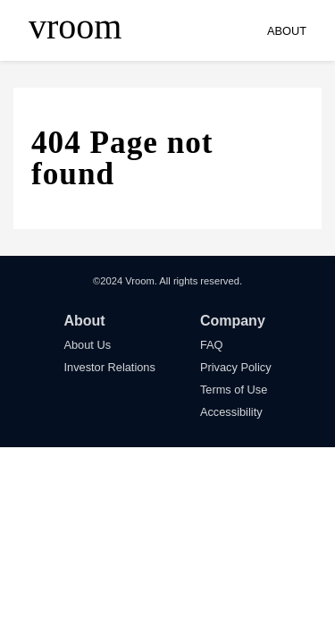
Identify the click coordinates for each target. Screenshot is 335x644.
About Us (87, 345)
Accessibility (231, 412)
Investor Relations (109, 367)
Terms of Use (234, 390)
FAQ (212, 345)
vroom (75, 27)
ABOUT (287, 31)
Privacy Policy (236, 367)
